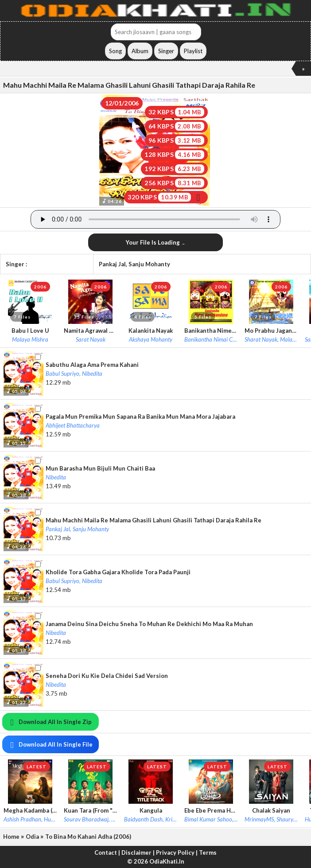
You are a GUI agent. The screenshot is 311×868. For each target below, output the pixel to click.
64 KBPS (176, 126)
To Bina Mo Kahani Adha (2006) (88, 837)
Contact (106, 852)
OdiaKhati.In (167, 861)
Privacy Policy (175, 852)
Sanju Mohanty (149, 264)
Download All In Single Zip (49, 722)
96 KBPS (176, 140)
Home (11, 837)
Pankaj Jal (112, 264)
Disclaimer (136, 852)
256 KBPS (174, 183)
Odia (32, 837)
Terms (208, 852)
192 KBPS (174, 169)
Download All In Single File (50, 744)
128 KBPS (174, 155)
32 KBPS (176, 112)
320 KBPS (166, 197)
